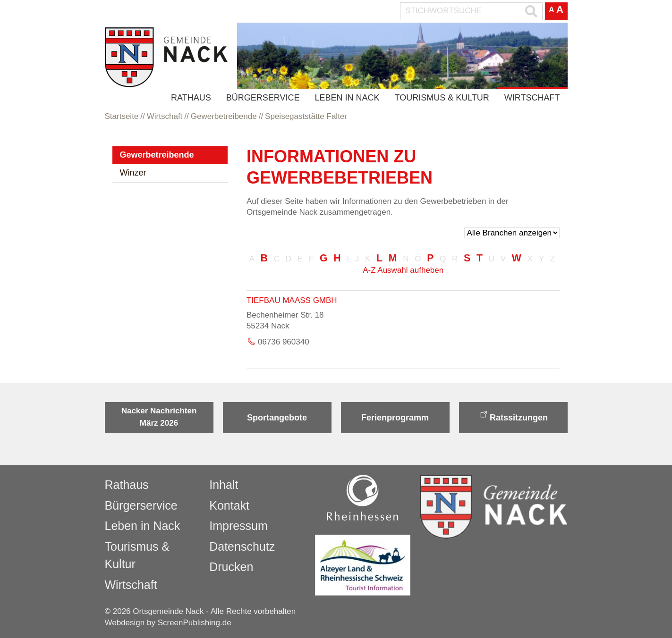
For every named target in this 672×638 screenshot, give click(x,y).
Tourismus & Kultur (442, 98)
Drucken (231, 567)
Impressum (238, 526)
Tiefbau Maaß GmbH (292, 300)
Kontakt (229, 505)
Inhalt (224, 485)
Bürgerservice (263, 98)
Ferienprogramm (395, 418)
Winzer (133, 173)
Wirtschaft (532, 98)
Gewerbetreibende (157, 155)
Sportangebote (277, 418)
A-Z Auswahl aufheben (403, 270)
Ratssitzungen (519, 418)
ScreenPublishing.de (195, 623)
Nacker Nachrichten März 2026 (159, 417)
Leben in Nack (347, 98)
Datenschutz (242, 546)
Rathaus (191, 98)
